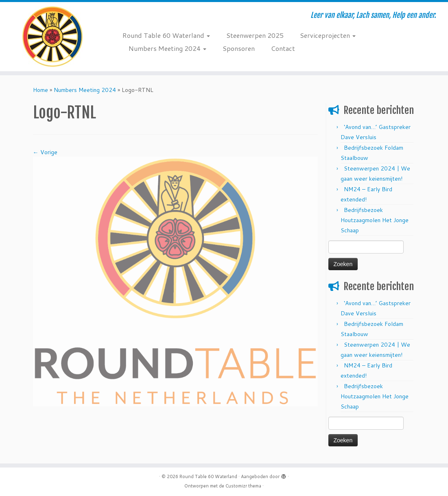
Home (40, 90)
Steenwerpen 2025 (255, 35)
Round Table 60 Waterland (166, 35)
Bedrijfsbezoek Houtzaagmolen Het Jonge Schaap (375, 220)
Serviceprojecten (328, 35)
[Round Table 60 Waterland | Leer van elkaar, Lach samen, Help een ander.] (52, 37)
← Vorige (45, 152)
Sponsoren (239, 48)
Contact (283, 48)
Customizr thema (243, 486)
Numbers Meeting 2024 (167, 48)
